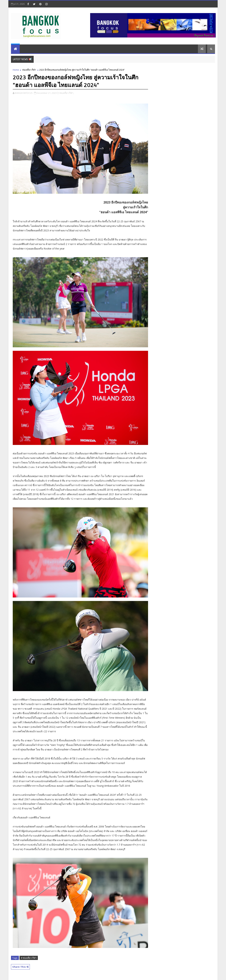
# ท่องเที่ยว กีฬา (29, 958)
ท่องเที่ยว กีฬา (29, 70)
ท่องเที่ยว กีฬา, (67, 93)
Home (16, 70)
